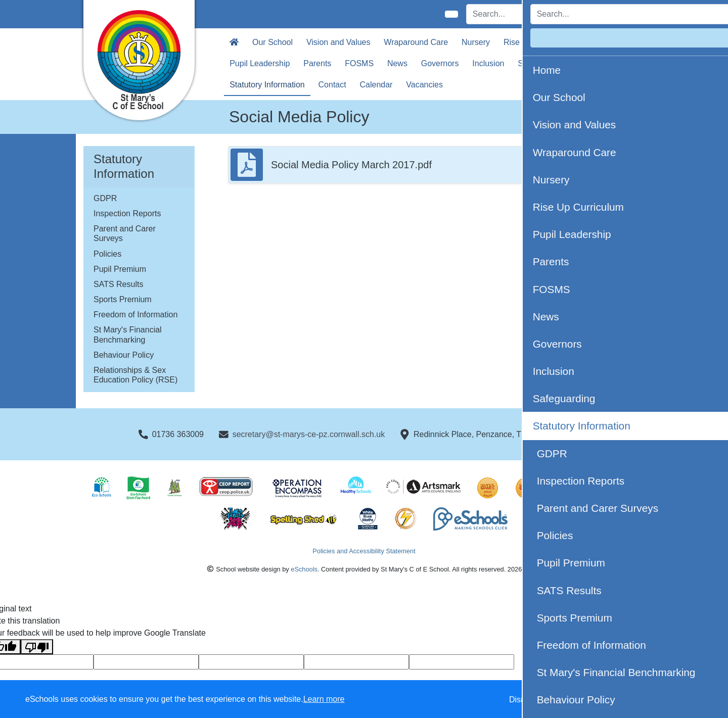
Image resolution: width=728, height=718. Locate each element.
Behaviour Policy (124, 355)
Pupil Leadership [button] (260, 63)
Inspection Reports (127, 213)
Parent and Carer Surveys (125, 233)
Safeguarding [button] (542, 63)
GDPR (105, 198)
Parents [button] (317, 63)
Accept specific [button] (582, 700)
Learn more (324, 699)
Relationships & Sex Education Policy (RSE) (135, 375)
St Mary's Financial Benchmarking (128, 334)
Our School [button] (272, 42)
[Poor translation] (37, 647)
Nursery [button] (476, 42)
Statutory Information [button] (267, 85)
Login (628, 14)
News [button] (397, 63)
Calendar (376, 85)
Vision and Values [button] (338, 42)
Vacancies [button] (424, 85)
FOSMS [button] (359, 63)
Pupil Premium (120, 269)
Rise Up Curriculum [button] (539, 42)
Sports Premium (123, 299)
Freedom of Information (135, 315)
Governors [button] (440, 63)
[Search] (523, 14)
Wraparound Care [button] (416, 42)
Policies (107, 254)
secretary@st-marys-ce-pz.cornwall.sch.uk (309, 434)
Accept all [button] (662, 700)
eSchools (304, 569)
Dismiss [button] (523, 700)
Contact (332, 85)
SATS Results (118, 284)
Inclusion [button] (488, 63)
